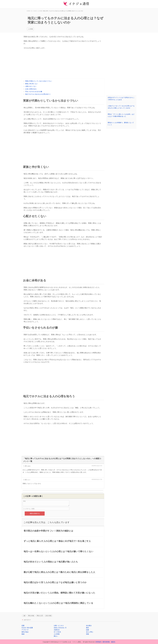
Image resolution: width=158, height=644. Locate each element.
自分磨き (89, 626)
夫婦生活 (57, 630)
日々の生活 (57, 632)
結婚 (87, 630)
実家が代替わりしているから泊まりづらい (39, 81)
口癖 (24, 616)
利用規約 (99, 642)
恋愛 (23, 626)
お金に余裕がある (31, 89)
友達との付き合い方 (60, 628)
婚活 (87, 628)
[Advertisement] (63, 64)
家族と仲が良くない (32, 84)
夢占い (56, 636)
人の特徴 (30, 29)
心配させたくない (31, 86)
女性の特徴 (48, 616)
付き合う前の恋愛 (27, 628)
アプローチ (25, 630)
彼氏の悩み (25, 632)
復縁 (23, 634)
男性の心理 (40, 616)
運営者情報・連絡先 (109, 642)
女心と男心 (90, 632)
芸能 (87, 634)
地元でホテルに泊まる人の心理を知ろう (38, 94)
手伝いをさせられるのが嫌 (34, 92)
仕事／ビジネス (59, 626)
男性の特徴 (31, 616)
